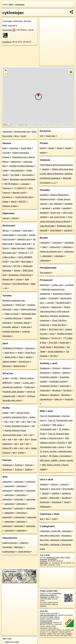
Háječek (46, 169)
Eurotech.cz (7, 197)
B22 (42, 519)
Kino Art (21, 396)
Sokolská (44, 484)
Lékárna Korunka (10, 543)
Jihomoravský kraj (22, 132)
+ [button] (6, 71)
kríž (41, 136)
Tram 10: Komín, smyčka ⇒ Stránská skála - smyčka (56, 452)
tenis (21, 357)
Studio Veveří (46, 347)
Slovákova (66, 498)
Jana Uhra (56, 489)
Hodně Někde (8, 235)
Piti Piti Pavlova (11, 184)
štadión (29, 357)
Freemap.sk (46, 125)
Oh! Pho (17, 266)
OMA (11, 5)
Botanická (44, 489)
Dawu (33, 284)
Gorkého (55, 493)
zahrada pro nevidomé (12, 387)
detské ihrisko (10, 357)
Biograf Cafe (8, 279)
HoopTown (14, 148)
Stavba (17, 270)
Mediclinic (19, 547)
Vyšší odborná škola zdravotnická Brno (56, 165)
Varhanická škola (29, 314)
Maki (4, 148)
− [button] (6, 74)
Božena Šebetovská (59, 195)
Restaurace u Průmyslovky (20, 275)
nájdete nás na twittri (12, 642)
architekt (56, 208)
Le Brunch (44, 307)
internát (6, 218)
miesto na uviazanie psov (51, 252)
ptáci (16, 309)
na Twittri (51, 597)
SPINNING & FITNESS (12, 348)
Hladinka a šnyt (24, 239)
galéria (17, 383)
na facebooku (56, 593)
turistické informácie (13, 318)
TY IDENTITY (20, 188)
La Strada (16, 231)
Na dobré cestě (63, 303)
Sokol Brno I (30, 348)
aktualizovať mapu (53, 557)
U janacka (25, 184)
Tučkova (54, 484)
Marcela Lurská (19, 193)
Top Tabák (15, 175)
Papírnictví (7, 188)
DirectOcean (24, 362)
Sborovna (7, 266)
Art (6, 288)
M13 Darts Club (9, 253)
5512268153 (52, 559)
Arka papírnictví (17, 170)
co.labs (5, 378)
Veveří (23, 136)
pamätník (44, 195)
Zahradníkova (46, 399)
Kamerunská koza (28, 309)
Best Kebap (26, 262)
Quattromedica (9, 552)
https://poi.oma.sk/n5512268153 (64, 125)
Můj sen (6, 231)
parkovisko (7, 482)
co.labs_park (28, 383)
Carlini (5, 170)
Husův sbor (51, 136)
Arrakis (5, 202)
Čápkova (44, 395)
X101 (54, 519)
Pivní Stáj (15, 262)
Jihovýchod (7, 132)
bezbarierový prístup (62, 294)
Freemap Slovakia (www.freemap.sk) (46, 622)
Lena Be (6, 153)
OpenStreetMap (34, 125)
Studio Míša (26, 148)
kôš (12, 413)
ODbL (51, 617)
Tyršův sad (20, 305)
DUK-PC (22, 202)
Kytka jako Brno (59, 325)
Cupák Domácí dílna (24, 197)
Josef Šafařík (56, 230)
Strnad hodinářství (56, 352)
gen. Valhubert (56, 204)
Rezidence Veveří (47, 199)
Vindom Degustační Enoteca (17, 426)
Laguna (19, 279)
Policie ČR (7, 448)
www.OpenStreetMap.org (48, 615)
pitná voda (27, 231)
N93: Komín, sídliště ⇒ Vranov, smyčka (57, 460)
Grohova (18, 465)
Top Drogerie (27, 175)
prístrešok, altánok (22, 323)
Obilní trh (58, 399)
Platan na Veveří (12, 314)
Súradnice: (7, 42)
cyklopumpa (19, 517)
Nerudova (56, 390)
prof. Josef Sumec (58, 217)
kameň (43, 148)
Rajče (20, 353)
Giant (44, 247)
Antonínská (64, 386)
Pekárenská (45, 507)
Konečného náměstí (48, 377)
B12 (48, 519)
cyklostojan (20, 5)
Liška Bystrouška (47, 226)
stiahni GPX (44, 563)
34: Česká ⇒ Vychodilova (60, 456)
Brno (17, 136)
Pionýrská (69, 399)
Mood (13, 202)
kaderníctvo (16, 162)
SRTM (50, 634)
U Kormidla (22, 235)
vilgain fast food (18, 248)
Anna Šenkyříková (20, 284)
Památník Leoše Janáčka (13, 392)
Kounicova (9, 30)
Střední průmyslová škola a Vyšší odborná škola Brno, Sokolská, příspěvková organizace (57, 174)
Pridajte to (69, 634)
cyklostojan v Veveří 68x (50, 531)
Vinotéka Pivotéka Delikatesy (22, 166)
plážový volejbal (9, 362)
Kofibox (30, 248)
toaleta (5, 413)
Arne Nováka (68, 489)
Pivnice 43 (23, 253)
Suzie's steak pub (23, 244)
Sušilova (18, 469)
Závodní (46, 493)
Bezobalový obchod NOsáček (23, 179)
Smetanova (7, 465)
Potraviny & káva (10, 206)
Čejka (5, 179)
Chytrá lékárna (24, 552)
